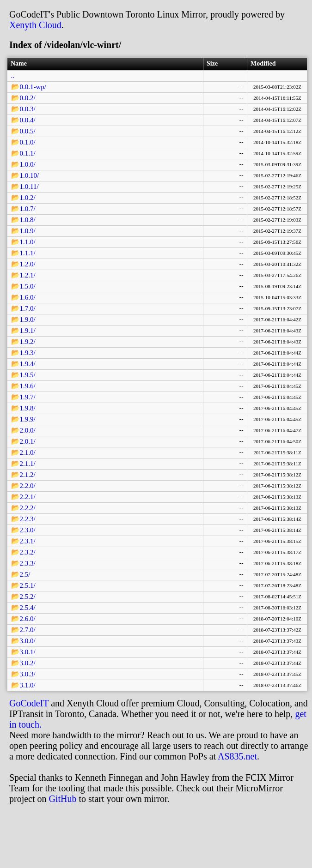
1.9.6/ (28, 386)
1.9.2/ (28, 342)
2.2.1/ (28, 497)
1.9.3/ (28, 353)
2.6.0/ (28, 619)
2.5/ (25, 574)
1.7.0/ (28, 308)
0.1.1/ (28, 153)
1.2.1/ (28, 275)
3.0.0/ (28, 641)
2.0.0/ (28, 430)
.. (13, 76)
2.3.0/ (28, 530)
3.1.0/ (28, 685)
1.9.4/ (28, 364)
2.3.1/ (28, 541)
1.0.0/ (28, 164)
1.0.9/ (28, 231)
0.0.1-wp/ (33, 87)
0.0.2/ (28, 98)
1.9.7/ (28, 397)
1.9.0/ (28, 319)
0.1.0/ (28, 142)
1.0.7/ (28, 209)
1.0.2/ (28, 198)
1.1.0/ (28, 242)
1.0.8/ (28, 220)
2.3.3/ (28, 563)
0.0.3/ (28, 109)
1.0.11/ (29, 187)
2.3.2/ (28, 552)
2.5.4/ (28, 608)
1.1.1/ (28, 253)
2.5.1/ (28, 585)
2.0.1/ (28, 441)
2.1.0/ (28, 452)
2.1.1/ (28, 464)
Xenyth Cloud (35, 25)
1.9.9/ (28, 419)
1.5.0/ (28, 286)
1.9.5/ (28, 375)
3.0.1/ (28, 652)
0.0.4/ (28, 120)
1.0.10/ (30, 175)
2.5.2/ (28, 597)
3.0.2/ (28, 663)
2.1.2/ (28, 475)
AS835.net (237, 756)
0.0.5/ (28, 131)
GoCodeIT (29, 703)
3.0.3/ (28, 674)
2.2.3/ (28, 519)
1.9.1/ (28, 331)
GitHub (63, 799)
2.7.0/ (28, 630)
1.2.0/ (28, 264)
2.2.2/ (28, 508)
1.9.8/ (28, 408)
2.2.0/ (28, 486)
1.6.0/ (28, 297)
